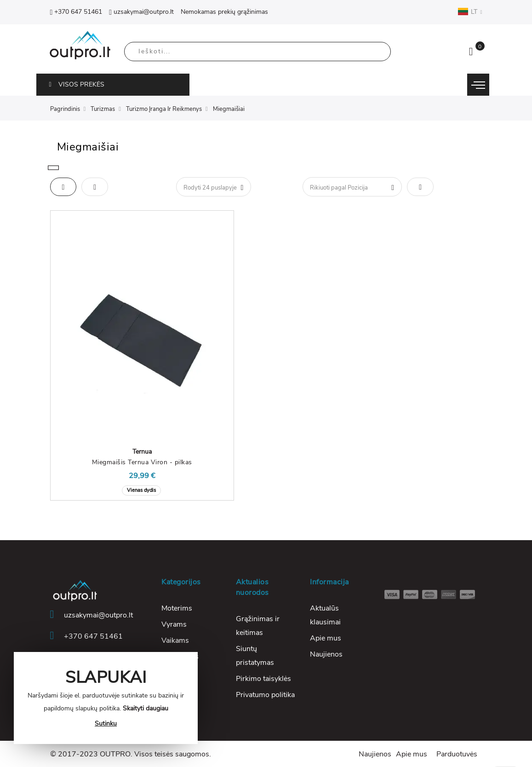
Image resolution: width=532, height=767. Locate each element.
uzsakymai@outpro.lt (141, 12)
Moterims (177, 608)
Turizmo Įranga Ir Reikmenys (164, 109)
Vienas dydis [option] (141, 490)
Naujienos (326, 654)
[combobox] (257, 52)
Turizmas (103, 109)
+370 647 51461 (76, 12)
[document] (106, 698)
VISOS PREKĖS (77, 84)
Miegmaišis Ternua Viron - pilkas (142, 462)
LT (470, 12)
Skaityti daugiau (146, 708)
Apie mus (326, 638)
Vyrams (174, 624)
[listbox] (142, 489)
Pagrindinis (65, 109)
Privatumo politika (265, 695)
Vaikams (175, 640)
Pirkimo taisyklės (263, 679)
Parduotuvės (457, 754)
